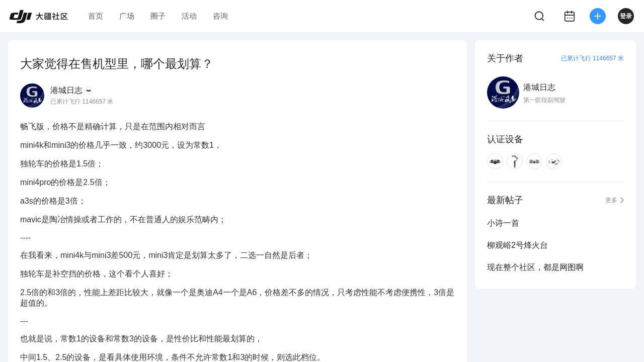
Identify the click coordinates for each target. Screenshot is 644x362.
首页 (96, 16)
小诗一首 (503, 223)
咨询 (220, 16)
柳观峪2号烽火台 (517, 245)
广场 (127, 16)
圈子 (158, 16)
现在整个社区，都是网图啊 (535, 267)
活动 (189, 16)
